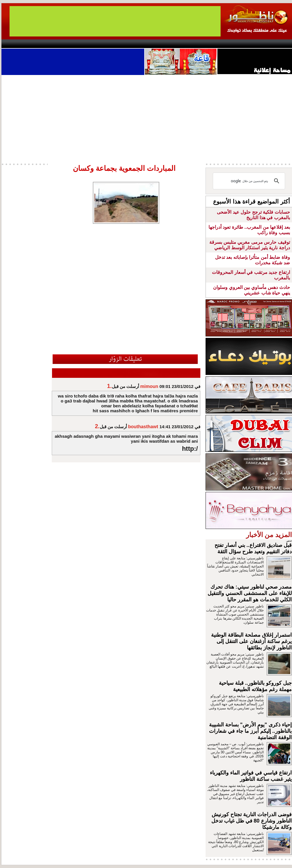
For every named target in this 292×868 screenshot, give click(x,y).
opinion (59, 44)
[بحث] (250, 181)
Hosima (205, 44)
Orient (180, 44)
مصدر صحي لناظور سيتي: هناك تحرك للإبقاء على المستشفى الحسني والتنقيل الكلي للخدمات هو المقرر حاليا (250, 593)
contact (18, 44)
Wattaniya (158, 44)
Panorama (82, 44)
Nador (255, 44)
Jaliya (136, 44)
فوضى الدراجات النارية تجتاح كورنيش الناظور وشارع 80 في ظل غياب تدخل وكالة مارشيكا (252, 821)
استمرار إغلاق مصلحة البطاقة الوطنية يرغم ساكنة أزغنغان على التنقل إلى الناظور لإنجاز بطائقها (251, 641)
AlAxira (41, 44)
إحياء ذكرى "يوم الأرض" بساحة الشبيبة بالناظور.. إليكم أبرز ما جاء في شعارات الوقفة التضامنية (250, 731)
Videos (111, 44)
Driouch (231, 44)
